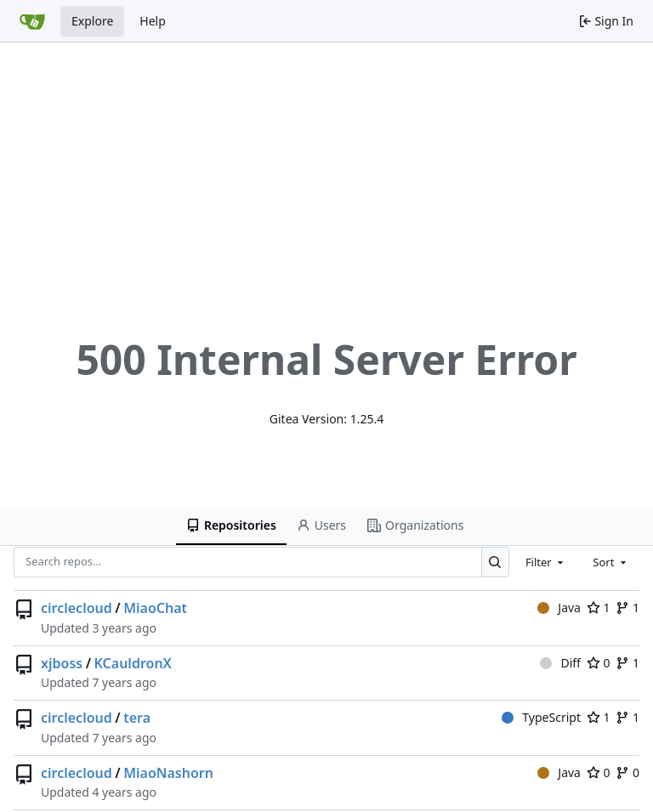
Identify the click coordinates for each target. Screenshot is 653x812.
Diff (560, 663)
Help (153, 21)
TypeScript (541, 717)
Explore (92, 21)
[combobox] (546, 562)
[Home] (32, 21)
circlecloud (77, 608)
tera (137, 718)
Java (559, 608)
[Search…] (495, 562)
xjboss (62, 663)
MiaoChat (155, 608)
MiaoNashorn (168, 773)
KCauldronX (133, 663)
